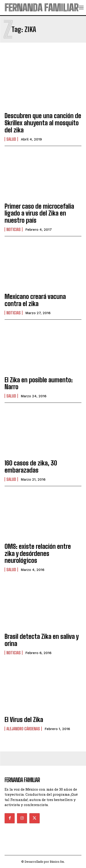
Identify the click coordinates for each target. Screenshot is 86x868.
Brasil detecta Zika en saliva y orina (42, 640)
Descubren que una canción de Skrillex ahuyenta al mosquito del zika (43, 123)
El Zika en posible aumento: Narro (39, 383)
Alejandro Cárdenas (23, 729)
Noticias (14, 229)
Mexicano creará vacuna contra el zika (35, 300)
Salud (11, 139)
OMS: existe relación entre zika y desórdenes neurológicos (38, 553)
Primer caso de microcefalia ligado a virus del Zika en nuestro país (39, 213)
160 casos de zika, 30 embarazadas (31, 466)
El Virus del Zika (24, 719)
